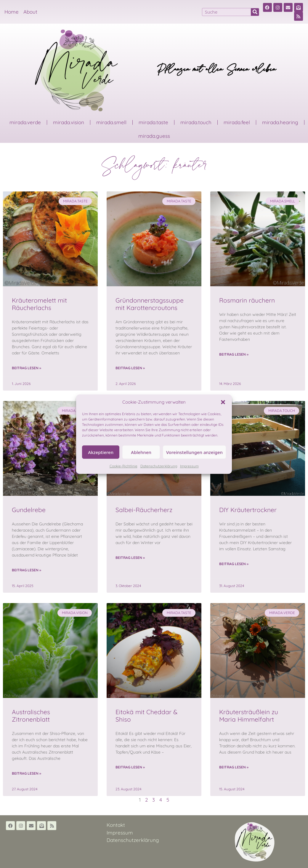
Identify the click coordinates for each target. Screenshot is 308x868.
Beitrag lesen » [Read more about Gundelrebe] (27, 570)
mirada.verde (25, 122)
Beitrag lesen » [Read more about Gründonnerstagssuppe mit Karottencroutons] (130, 368)
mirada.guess (154, 136)
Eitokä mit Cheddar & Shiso (146, 716)
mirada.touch (196, 122)
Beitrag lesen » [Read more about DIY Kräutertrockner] (234, 564)
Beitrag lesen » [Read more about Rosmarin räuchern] (234, 354)
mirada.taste (153, 122)
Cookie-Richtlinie (123, 466)
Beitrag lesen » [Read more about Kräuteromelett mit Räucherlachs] (27, 368)
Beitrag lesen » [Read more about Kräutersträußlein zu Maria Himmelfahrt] (234, 767)
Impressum (189, 466)
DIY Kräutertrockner (248, 510)
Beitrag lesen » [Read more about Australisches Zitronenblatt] (27, 773)
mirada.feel (237, 122)
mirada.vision (69, 122)
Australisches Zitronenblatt (31, 716)
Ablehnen (141, 452)
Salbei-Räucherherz (144, 510)
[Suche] (255, 12)
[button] (223, 402)
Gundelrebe (29, 510)
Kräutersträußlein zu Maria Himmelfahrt (249, 716)
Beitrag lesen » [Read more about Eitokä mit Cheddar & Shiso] (130, 767)
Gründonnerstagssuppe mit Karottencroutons (150, 304)
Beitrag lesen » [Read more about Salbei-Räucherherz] (130, 558)
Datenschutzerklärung (159, 466)
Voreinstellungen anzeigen (194, 452)
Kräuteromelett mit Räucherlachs (39, 304)
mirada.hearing (280, 122)
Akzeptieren (101, 452)
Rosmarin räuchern (247, 300)
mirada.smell (111, 122)
